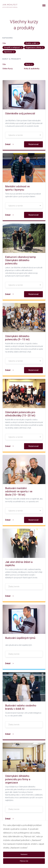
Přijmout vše (24, 861)
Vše (4, 43)
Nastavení (24, 854)
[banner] (13, 5)
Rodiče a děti (32, 43)
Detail (9, 144)
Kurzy (29, 64)
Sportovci (9, 52)
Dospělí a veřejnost (13, 48)
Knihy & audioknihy (32, 69)
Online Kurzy (8, 69)
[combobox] (24, 135)
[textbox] (24, 135)
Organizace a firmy (35, 48)
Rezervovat (33, 144)
